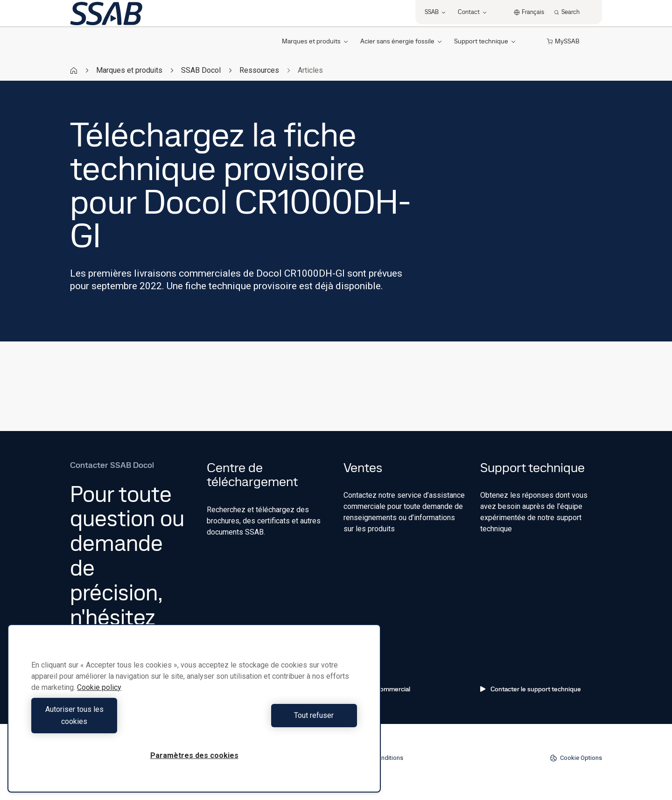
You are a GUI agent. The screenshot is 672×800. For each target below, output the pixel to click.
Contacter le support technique (531, 689)
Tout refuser (278, 721)
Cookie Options (576, 758)
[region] (194, 714)
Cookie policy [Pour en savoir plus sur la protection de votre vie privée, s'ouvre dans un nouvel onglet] (99, 699)
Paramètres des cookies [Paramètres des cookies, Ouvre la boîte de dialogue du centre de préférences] (194, 755)
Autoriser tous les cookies (110, 721)
